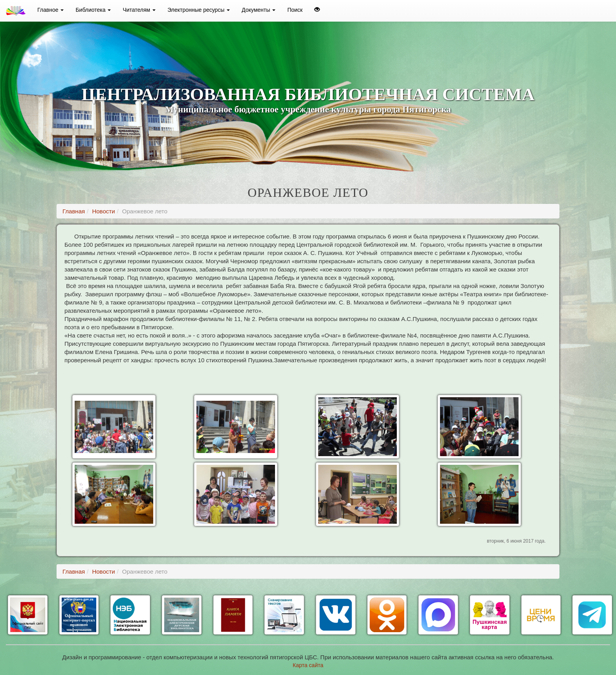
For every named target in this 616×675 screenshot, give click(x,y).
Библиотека (93, 10)
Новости (103, 211)
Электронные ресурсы (199, 10)
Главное (50, 10)
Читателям (139, 10)
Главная (74, 211)
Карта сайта (308, 665)
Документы (258, 10)
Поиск (295, 10)
